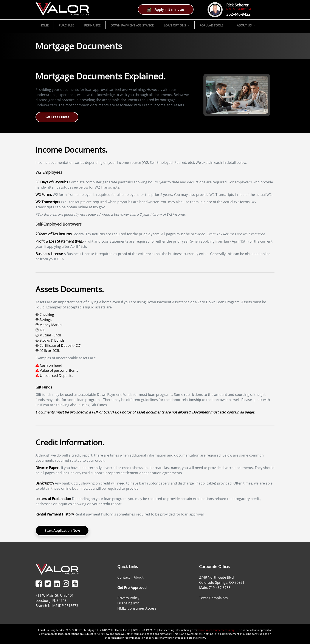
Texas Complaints (213, 598)
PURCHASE (66, 25)
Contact (124, 577)
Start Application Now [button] (62, 531)
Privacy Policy (128, 598)
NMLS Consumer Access (137, 608)
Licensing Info (128, 603)
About (139, 577)
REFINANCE (92, 25)
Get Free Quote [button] (57, 117)
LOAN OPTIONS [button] (175, 25)
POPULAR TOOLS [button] (212, 25)
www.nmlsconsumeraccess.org (216, 630)
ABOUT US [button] (245, 25)
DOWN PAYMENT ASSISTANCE (132, 25)
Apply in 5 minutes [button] (166, 10)
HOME (44, 25)
